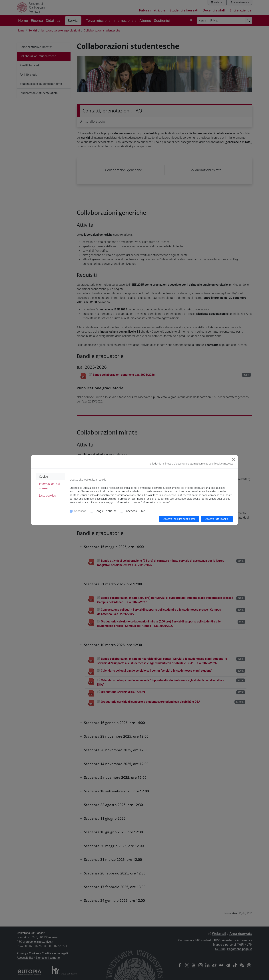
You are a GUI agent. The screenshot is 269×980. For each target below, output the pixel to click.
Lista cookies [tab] (47, 496)
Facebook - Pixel (135, 511)
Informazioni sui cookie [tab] (49, 486)
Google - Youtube (106, 511)
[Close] (234, 460)
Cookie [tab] (43, 477)
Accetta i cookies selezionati (179, 519)
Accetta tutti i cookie (217, 519)
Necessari (80, 511)
